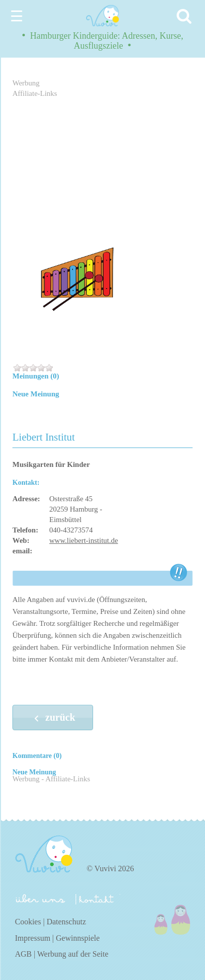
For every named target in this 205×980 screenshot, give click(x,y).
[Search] (186, 16)
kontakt (98, 899)
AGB (23, 954)
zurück (53, 718)
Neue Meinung (36, 394)
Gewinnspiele (78, 938)
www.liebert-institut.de (84, 540)
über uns (41, 899)
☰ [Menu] (17, 16)
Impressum (33, 938)
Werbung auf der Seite (73, 954)
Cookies (28, 922)
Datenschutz (66, 922)
